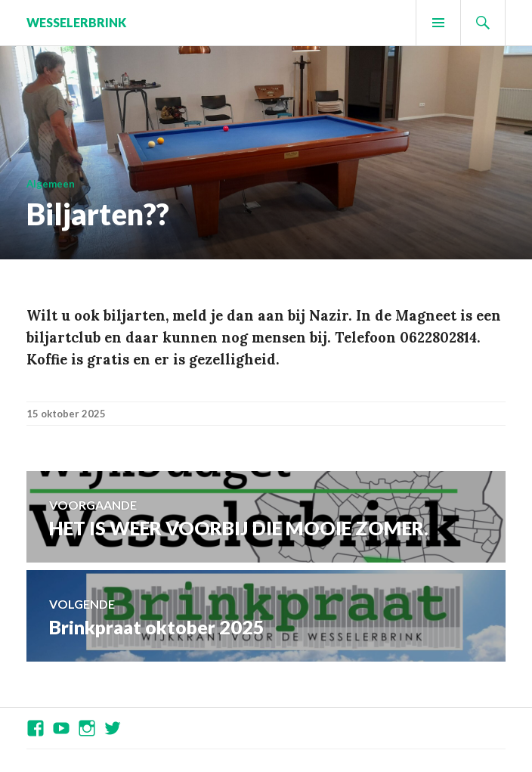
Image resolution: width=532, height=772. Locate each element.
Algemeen (51, 184)
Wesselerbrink (76, 22)
